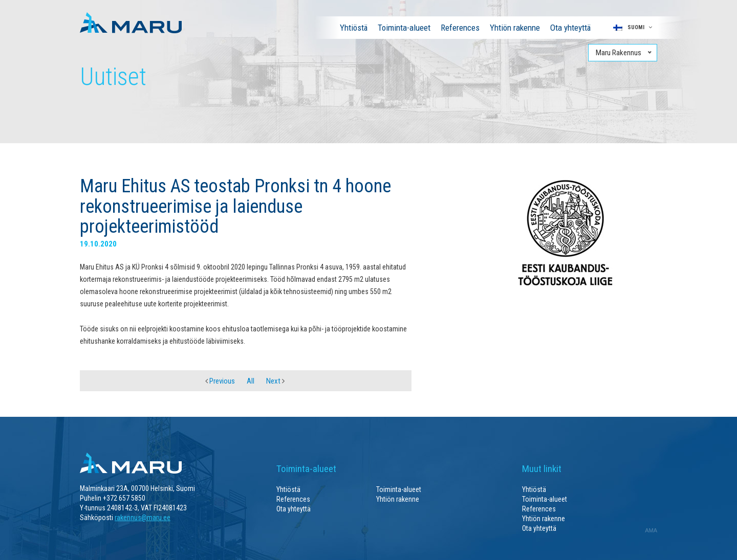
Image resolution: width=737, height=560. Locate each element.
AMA (651, 530)
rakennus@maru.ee (143, 518)
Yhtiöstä (354, 28)
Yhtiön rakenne (515, 28)
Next (275, 381)
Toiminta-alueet (404, 28)
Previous (220, 381)
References (460, 28)
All (251, 381)
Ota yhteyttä (570, 28)
